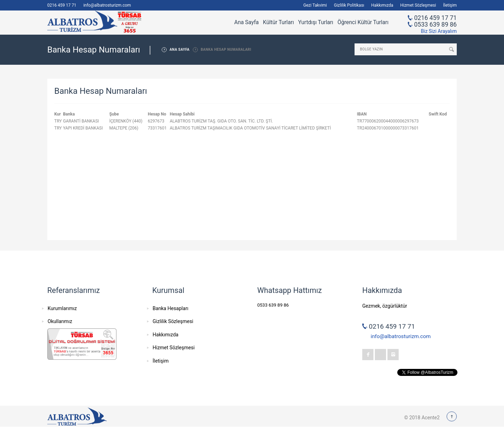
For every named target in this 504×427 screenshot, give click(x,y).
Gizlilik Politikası (349, 5)
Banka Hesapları (170, 308)
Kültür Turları (278, 22)
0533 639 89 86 (435, 24)
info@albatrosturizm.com (107, 5)
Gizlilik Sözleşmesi (173, 321)
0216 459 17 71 (62, 5)
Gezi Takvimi (315, 5)
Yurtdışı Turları (316, 22)
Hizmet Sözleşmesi (418, 5)
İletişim (450, 5)
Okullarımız (60, 321)
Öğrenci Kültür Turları (363, 22)
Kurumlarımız (62, 308)
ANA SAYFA (179, 50)
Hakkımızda (382, 5)
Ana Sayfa (246, 22)
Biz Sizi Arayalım (439, 31)
